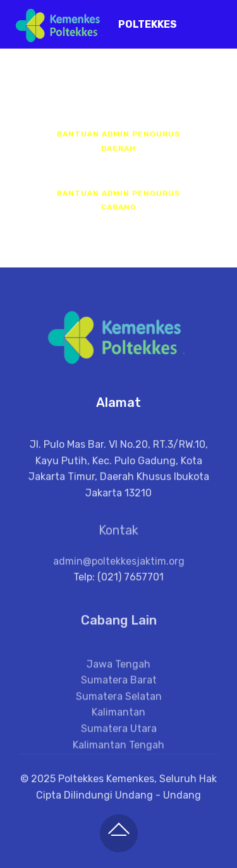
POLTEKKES (148, 24)
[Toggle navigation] (217, 21)
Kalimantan (118, 735)
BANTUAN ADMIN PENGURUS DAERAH (118, 143)
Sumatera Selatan (119, 718)
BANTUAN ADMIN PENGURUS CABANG (118, 201)
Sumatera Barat (119, 702)
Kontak (118, 535)
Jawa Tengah (118, 686)
